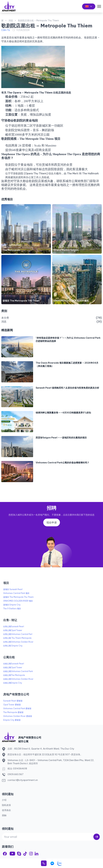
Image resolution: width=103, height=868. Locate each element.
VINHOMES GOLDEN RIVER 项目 (71, 301)
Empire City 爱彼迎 (12, 720)
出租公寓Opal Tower (13, 667)
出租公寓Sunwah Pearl (14, 664)
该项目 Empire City (12, 605)
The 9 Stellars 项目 (12, 609)
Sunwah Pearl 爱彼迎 (13, 701)
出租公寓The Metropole (14, 675)
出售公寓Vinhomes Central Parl (18, 634)
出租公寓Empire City (13, 683)
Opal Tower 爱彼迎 (12, 705)
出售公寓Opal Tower (13, 630)
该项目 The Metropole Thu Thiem (21, 301)
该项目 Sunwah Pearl (13, 589)
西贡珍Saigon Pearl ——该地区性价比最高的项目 (61, 438)
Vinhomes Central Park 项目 (16, 593)
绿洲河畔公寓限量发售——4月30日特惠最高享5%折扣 (63, 413)
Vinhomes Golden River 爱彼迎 (18, 716)
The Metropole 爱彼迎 (13, 712)
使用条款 (6, 810)
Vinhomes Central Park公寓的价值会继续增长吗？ (63, 463)
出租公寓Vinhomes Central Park (18, 671)
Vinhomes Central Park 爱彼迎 (17, 708)
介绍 (4, 800)
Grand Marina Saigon (66, 250)
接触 (4, 815)
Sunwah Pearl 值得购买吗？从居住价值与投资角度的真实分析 (67, 388)
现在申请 (52, 522)
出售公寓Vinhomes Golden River (18, 642)
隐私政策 (6, 805)
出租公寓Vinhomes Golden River (18, 679)
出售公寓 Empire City (13, 646)
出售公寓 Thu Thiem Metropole (17, 638)
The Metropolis (11, 250)
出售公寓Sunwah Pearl (14, 626)
